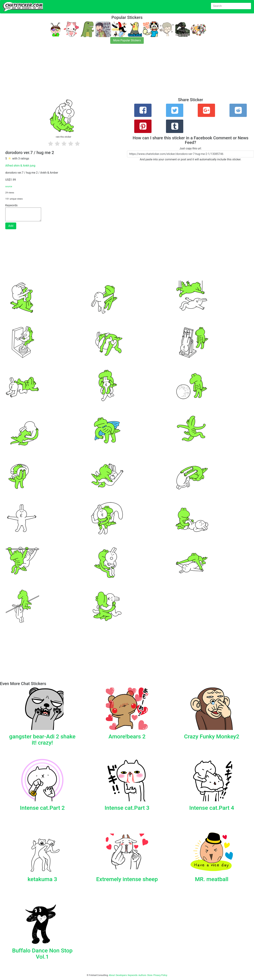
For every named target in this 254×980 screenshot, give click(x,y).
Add (11, 226)
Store (150, 975)
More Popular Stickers (127, 40)
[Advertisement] (106, 73)
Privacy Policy (160, 975)
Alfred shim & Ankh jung (20, 166)
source (9, 186)
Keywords (133, 975)
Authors (142, 975)
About (112, 975)
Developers (121, 975)
